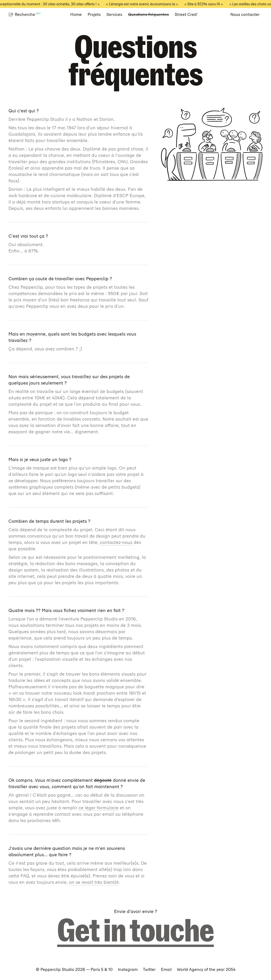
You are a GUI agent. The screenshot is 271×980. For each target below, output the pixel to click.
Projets (94, 14)
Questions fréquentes (148, 14)
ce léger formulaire (99, 808)
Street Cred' (186, 14)
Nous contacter (245, 14)
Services (114, 14)
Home (76, 14)
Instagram (128, 969)
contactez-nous (116, 542)
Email (166, 969)
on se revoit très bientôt (94, 882)
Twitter (149, 969)
